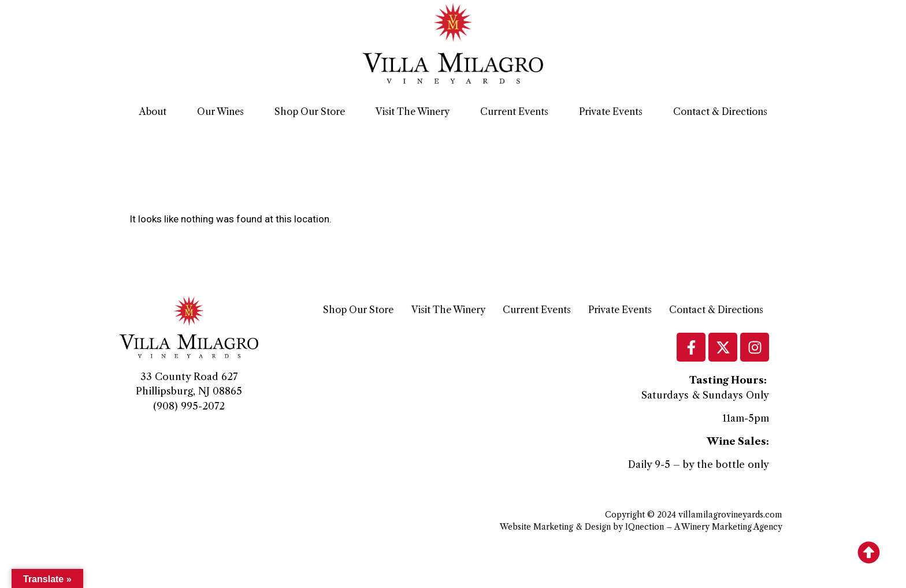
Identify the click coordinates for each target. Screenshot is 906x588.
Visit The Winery (413, 111)
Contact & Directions (720, 111)
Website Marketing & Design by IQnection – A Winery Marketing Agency (641, 527)
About (153, 111)
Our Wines (220, 111)
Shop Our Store (310, 111)
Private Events (611, 111)
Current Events (514, 111)
